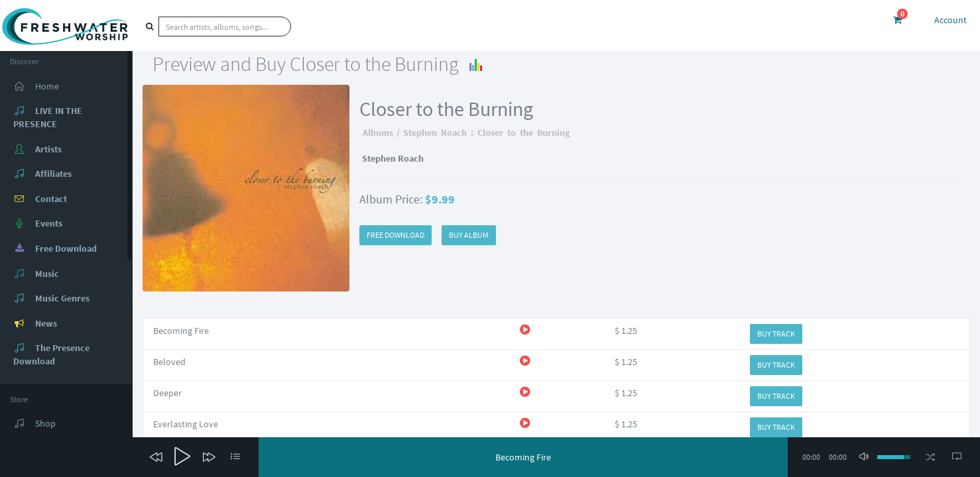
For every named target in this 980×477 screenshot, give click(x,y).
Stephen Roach (435, 132)
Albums (378, 132)
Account (950, 20)
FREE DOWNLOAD (396, 235)
